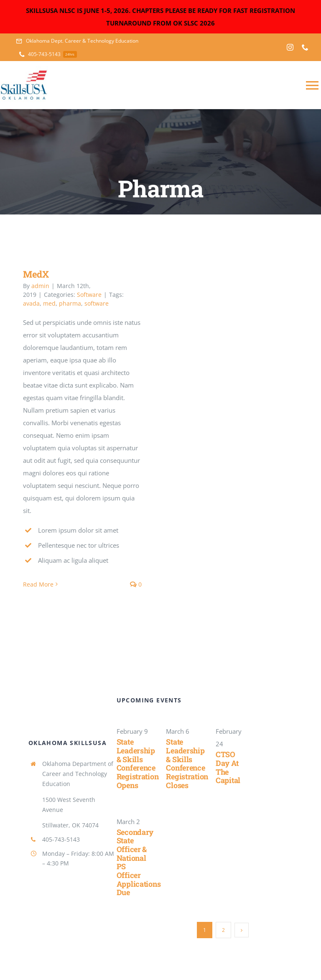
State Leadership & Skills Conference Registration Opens (138, 763)
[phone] (305, 47)
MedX (36, 274)
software (97, 303)
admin (40, 286)
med (49, 303)
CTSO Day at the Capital (228, 767)
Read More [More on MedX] (38, 584)
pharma (70, 303)
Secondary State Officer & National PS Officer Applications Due (139, 862)
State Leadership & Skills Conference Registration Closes (187, 763)
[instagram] (290, 47)
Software (89, 295)
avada (31, 303)
